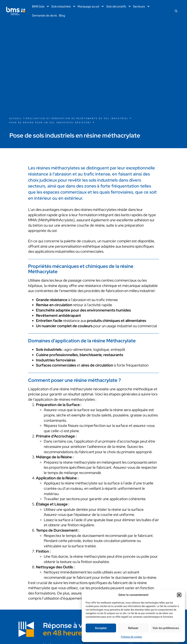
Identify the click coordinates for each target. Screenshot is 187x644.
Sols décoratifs (119, 6)
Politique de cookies (131, 637)
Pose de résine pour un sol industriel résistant (50, 123)
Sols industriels (63, 6)
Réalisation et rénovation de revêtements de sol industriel (77, 118)
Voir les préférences (166, 628)
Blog (62, 15)
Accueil (16, 118)
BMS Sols (41, 6)
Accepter (101, 628)
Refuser (133, 628)
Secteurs (141, 6)
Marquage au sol (91, 6)
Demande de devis (44, 15)
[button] (179, 595)
